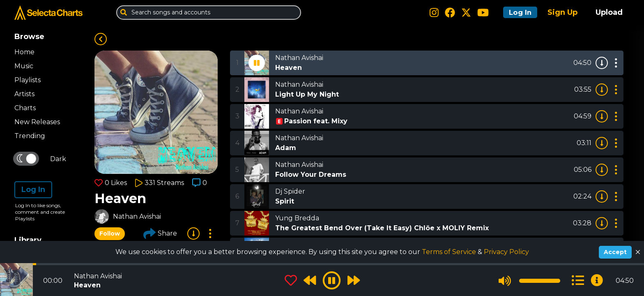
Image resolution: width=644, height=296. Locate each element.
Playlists (28, 80)
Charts (25, 108)
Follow (110, 234)
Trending (30, 136)
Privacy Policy (506, 252)
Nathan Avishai (137, 216)
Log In (517, 12)
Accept (615, 252)
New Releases (37, 122)
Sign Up (562, 12)
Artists (24, 94)
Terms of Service (450, 252)
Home (24, 52)
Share (160, 234)
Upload (609, 12)
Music (24, 66)
